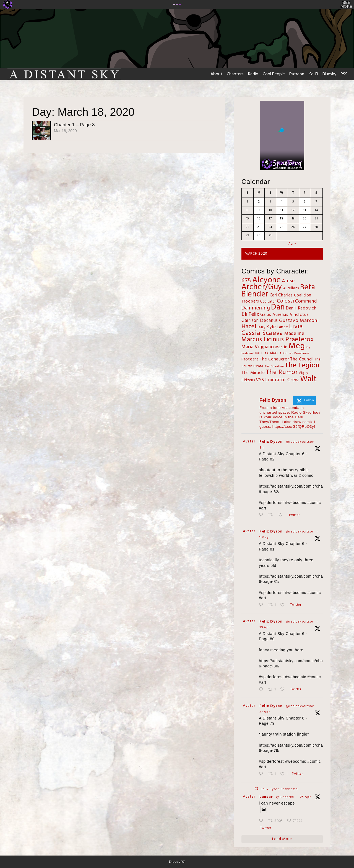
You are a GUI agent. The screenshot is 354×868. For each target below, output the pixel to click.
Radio (253, 74)
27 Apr (265, 712)
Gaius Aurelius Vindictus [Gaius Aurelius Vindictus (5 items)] (285, 315)
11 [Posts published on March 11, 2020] (282, 210)
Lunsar (266, 797)
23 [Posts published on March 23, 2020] (259, 227)
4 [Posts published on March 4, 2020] (282, 202)
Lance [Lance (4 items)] (283, 327)
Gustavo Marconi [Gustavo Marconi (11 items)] (299, 321)
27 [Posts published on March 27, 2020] (304, 227)
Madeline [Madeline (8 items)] (294, 334)
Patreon (297, 74)
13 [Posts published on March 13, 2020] (304, 210)
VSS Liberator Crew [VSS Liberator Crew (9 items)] (277, 380)
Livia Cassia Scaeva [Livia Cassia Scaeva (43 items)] (272, 330)
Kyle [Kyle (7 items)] (271, 327)
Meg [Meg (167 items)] (297, 346)
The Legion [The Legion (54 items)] (302, 366)
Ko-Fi (313, 74)
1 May (264, 537)
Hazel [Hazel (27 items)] (249, 327)
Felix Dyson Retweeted (279, 789)
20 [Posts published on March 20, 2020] (304, 219)
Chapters (235, 74)
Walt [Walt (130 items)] (309, 379)
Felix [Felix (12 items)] (254, 314)
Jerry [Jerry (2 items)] (261, 327)
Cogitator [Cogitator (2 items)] (268, 302)
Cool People (274, 74)
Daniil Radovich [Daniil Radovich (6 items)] (301, 308)
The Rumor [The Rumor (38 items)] (282, 372)
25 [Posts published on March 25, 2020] (282, 227)
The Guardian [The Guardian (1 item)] (274, 367)
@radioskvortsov (300, 442)
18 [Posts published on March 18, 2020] (282, 219)
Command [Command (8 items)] (306, 301)
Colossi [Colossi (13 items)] (285, 301)
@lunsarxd (285, 797)
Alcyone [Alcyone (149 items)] (267, 280)
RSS (344, 74)
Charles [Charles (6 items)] (286, 295)
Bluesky (329, 74)
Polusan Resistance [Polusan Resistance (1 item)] (296, 354)
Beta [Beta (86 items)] (308, 287)
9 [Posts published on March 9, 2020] (259, 210)
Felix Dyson (271, 442)
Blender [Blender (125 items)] (255, 294)
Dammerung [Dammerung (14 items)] (256, 308)
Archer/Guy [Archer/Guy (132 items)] (262, 287)
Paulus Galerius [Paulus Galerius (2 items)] (268, 354)
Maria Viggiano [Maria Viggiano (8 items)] (258, 347)
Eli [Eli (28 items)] (244, 314)
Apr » (292, 244)
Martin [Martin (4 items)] (281, 347)
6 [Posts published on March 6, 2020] (305, 202)
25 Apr (305, 797)
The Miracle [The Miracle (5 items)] (253, 373)
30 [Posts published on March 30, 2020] (259, 235)
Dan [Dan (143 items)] (278, 308)
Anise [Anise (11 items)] (288, 281)
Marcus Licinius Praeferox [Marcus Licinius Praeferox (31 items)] (278, 340)
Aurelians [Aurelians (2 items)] (291, 288)
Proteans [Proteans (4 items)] (250, 359)
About (216, 74)
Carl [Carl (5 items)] (274, 295)
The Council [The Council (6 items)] (302, 359)
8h (261, 448)
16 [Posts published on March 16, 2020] (259, 219)
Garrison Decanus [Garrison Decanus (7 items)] (260, 321)
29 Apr (265, 628)
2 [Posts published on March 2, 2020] (259, 202)
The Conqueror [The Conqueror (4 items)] (274, 359)
